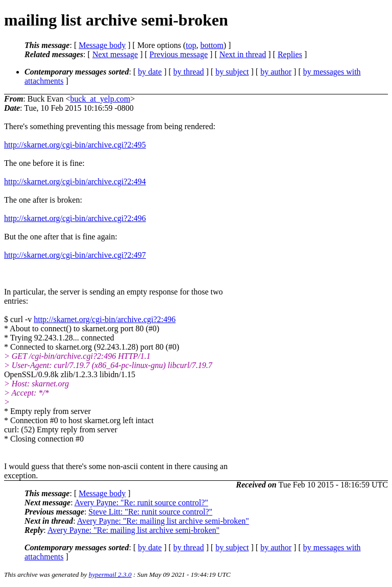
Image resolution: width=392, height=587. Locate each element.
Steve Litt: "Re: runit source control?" (150, 512)
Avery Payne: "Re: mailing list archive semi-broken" (163, 521)
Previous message (179, 54)
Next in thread (243, 54)
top (191, 45)
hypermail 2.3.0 (110, 574)
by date (150, 72)
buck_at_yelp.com (100, 99)
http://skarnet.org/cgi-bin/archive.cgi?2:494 (75, 181)
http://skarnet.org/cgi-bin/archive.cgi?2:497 (75, 255)
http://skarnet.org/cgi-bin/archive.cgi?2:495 (75, 145)
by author (276, 72)
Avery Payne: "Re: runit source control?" (141, 503)
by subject (232, 72)
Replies (290, 54)
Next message (115, 54)
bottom (212, 45)
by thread (189, 72)
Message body (102, 45)
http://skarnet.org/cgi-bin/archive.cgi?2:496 (75, 218)
